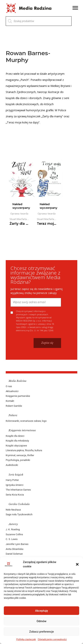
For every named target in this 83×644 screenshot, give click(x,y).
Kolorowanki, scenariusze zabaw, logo (26, 421)
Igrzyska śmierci (15, 485)
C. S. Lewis (12, 539)
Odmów (42, 621)
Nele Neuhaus (13, 510)
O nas (9, 386)
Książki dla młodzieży (17, 441)
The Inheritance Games (18, 490)
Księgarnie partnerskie (18, 396)
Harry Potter (12, 480)
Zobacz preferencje (41, 632)
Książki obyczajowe (16, 446)
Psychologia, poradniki (18, 460)
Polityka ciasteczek (26, 639)
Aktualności (12, 391)
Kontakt (10, 401)
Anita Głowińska (15, 549)
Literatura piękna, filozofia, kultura (24, 450)
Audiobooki (12, 465)
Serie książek (16, 475)
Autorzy (13, 524)
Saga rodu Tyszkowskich (19, 514)
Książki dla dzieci (15, 436)
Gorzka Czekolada (19, 504)
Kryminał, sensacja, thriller (20, 455)
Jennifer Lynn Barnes (17, 544)
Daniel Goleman (14, 554)
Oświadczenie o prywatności (52, 639)
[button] (77, 564)
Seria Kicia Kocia (15, 495)
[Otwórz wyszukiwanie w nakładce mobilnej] (39, 21)
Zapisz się (47, 343)
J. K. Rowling (13, 529)
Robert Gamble (14, 406)
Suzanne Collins (14, 534)
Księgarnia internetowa (22, 430)
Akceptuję (41, 611)
